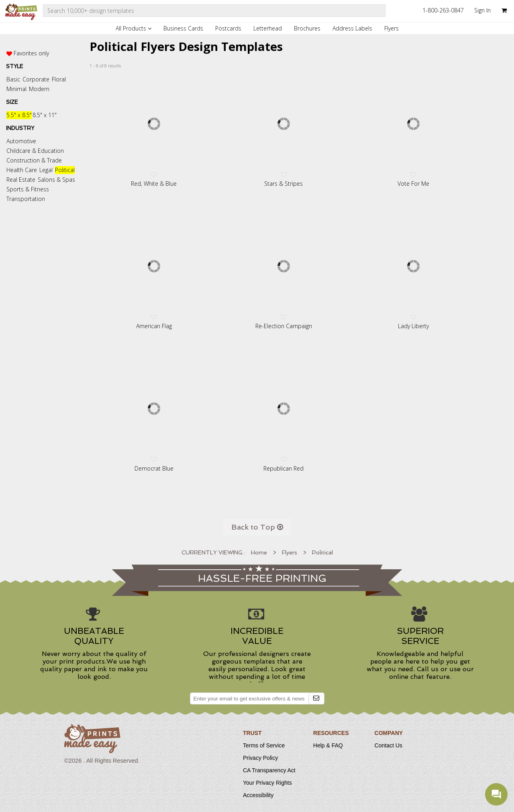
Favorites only (31, 53)
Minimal (16, 89)
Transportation (26, 199)
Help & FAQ (328, 745)
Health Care (22, 170)
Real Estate (21, 180)
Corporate (36, 79)
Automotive (21, 141)
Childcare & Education (35, 151)
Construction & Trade (34, 160)
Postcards (228, 28)
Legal (46, 170)
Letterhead (268, 28)
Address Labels (352, 28)
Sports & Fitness (28, 189)
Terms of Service (264, 745)
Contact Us (389, 745)
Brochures (307, 28)
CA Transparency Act (269, 770)
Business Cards (183, 28)
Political (65, 170)
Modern (39, 89)
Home (259, 552)
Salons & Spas (56, 180)
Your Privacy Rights (267, 783)
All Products (134, 28)
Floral (59, 79)
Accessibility (258, 795)
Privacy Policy (260, 758)
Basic (13, 79)
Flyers (392, 28)
